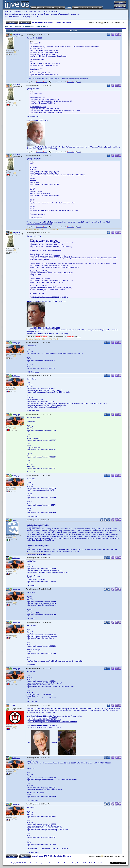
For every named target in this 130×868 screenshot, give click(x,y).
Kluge (14, 520)
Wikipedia (42, 334)
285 (105, 23)
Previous (117, 23)
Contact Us (62, 863)
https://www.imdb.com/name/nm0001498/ (43, 718)
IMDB (40, 149)
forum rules (44, 11)
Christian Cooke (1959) (35, 525)
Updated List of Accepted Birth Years (39, 554)
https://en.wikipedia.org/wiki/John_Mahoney (44, 720)
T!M (13, 705)
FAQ (101, 863)
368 (111, 23)
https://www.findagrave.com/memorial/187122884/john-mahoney (52, 722)
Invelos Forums (37, 23)
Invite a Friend (94, 863)
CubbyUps (16, 343)
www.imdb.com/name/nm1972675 (39, 224)
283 (99, 23)
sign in (30, 17)
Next (123, 23)
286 (108, 23)
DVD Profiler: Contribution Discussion (58, 23)
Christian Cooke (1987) (35, 546)
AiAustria (16, 34)
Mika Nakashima (50, 222)
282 (97, 23)
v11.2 (79, 82)
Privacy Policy (71, 863)
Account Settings (82, 863)
